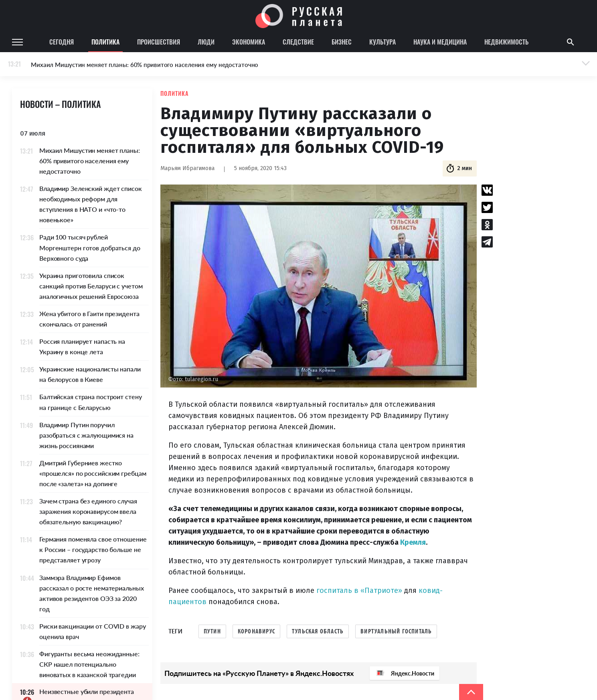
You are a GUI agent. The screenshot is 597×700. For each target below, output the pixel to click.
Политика (105, 42)
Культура (382, 42)
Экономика (249, 42)
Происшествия (159, 42)
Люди (206, 42)
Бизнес (342, 42)
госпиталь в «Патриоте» (359, 590)
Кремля (413, 542)
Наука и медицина (440, 42)
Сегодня (62, 42)
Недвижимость (506, 42)
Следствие (298, 42)
